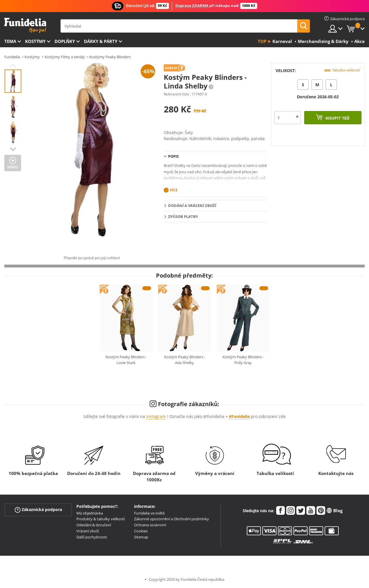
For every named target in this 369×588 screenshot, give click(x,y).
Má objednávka (90, 513)
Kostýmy (35, 41)
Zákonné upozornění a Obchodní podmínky (172, 519)
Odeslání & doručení (94, 525)
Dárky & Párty (101, 41)
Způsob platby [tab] (183, 216)
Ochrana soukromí (150, 525)
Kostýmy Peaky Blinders (110, 57)
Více (174, 190)
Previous (13, 66)
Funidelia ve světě (149, 513)
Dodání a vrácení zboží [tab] (192, 206)
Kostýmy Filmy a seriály (65, 57)
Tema (10, 41)
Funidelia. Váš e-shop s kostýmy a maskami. (25, 26)
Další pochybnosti (92, 537)
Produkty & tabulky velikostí (101, 519)
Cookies (141, 531)
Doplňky (65, 41)
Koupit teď (337, 118)
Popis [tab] (173, 156)
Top (262, 41)
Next (13, 149)
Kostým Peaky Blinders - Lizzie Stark (126, 360)
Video (13, 167)
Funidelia (12, 57)
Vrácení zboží (88, 531)
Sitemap (141, 537)
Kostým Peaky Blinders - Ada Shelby (185, 360)
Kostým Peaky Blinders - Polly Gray (243, 360)
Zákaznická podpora (38, 509)
